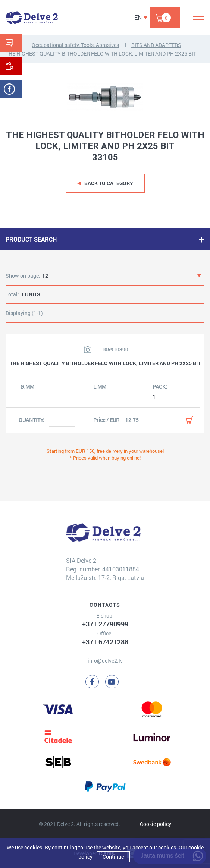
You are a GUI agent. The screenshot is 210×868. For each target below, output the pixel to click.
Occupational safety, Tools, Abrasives (75, 45)
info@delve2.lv (105, 661)
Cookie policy (156, 824)
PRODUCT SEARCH (31, 239)
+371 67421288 (105, 642)
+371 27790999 (105, 624)
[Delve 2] (32, 18)
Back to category (109, 183)
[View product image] (88, 350)
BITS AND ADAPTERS (156, 45)
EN (138, 17)
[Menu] (199, 18)
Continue (113, 857)
